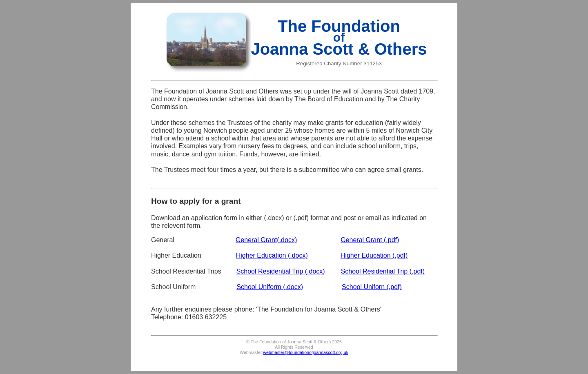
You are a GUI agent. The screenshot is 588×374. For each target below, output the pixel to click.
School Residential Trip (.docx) (281, 271)
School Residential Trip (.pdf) (383, 271)
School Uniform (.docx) (270, 287)
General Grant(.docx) (266, 240)
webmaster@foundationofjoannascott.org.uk (306, 352)
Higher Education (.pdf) (374, 255)
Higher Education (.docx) (272, 255)
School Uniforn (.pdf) (372, 287)
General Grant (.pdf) (370, 240)
